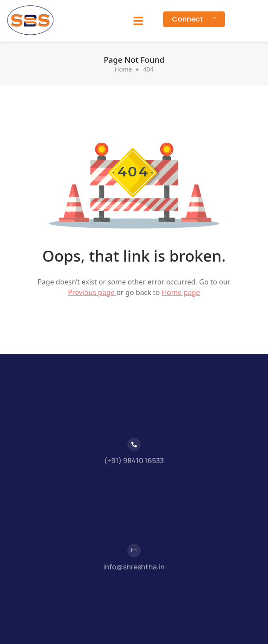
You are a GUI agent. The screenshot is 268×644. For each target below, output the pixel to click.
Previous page (92, 292)
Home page (181, 292)
